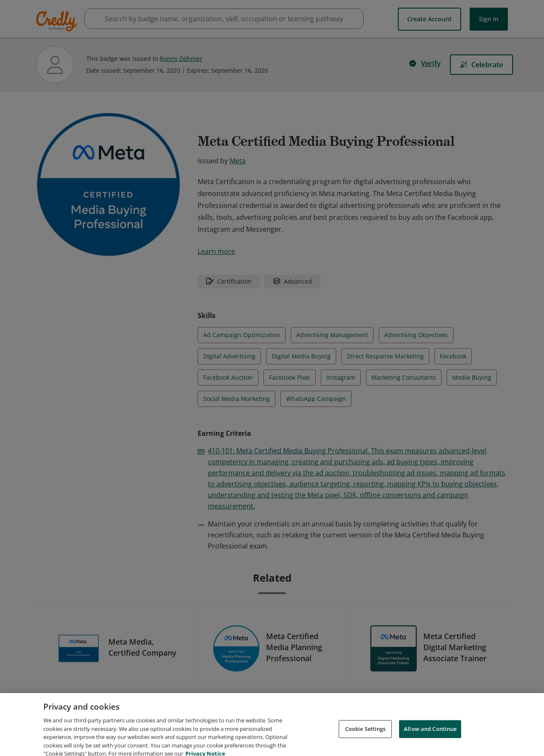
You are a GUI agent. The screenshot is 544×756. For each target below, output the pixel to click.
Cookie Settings (365, 739)
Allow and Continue (430, 739)
